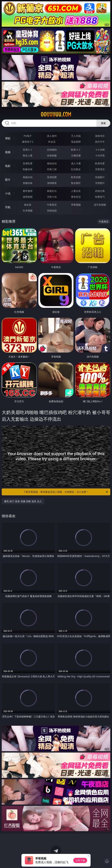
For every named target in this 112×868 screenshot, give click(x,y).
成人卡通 (76, 163)
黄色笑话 (76, 197)
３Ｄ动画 (100, 150)
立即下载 (80, 860)
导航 (8, 207)
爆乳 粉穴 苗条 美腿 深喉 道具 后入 (23, 501)
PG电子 (28, 136)
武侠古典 (100, 191)
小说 (8, 193)
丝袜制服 (52, 155)
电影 (8, 166)
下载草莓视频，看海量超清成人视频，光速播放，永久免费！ (66, 492)
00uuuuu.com (56, 114)
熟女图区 (76, 183)
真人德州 (52, 136)
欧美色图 (76, 177)
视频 (8, 152)
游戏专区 (100, 136)
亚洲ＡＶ (28, 150)
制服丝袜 (28, 169)
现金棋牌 (76, 142)
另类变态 (100, 169)
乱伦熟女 (76, 169)
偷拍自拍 (52, 163)
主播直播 (76, 155)
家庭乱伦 (52, 191)
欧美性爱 (100, 163)
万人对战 (76, 136)
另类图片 (100, 183)
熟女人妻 (28, 155)
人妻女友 (76, 191)
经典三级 (52, 169)
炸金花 (52, 142)
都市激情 (28, 191)
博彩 (8, 138)
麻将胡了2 (28, 142)
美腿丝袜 (28, 183)
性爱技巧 (100, 197)
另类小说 (52, 197)
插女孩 (28, 205)
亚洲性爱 (28, 163)
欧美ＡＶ (76, 150)
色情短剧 (52, 211)
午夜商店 (52, 205)
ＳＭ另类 (100, 155)
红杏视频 (28, 211)
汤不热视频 (100, 205)
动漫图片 (100, 177)
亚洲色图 (52, 177)
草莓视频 (76, 205)
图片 (8, 180)
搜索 (103, 123)
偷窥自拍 (28, 177)
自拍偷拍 (52, 150)
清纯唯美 (52, 183)
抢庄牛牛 (100, 142)
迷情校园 (28, 197)
